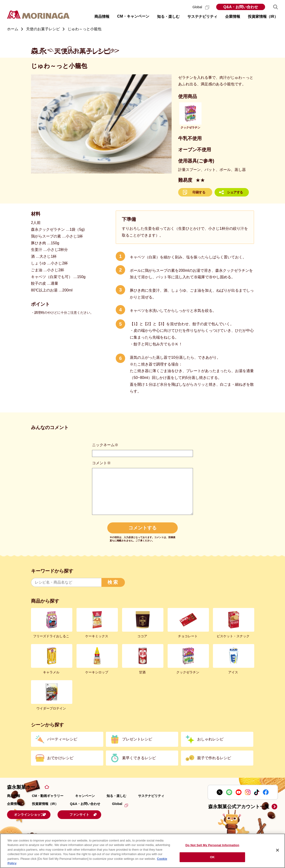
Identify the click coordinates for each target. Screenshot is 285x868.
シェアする (235, 192)
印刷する (199, 192)
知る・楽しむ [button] (168, 17)
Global (201, 7)
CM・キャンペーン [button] (133, 16)
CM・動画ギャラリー (48, 796)
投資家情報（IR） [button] (263, 17)
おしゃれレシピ (210, 739)
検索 (113, 582)
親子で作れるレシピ (214, 758)
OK (212, 857)
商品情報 (14, 796)
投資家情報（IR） (45, 804)
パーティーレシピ (62, 739)
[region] (142, 851)
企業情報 (14, 804)
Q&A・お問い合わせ (241, 7)
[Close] (277, 850)
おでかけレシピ (60, 758)
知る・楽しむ (116, 796)
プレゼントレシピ (137, 739)
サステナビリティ (151, 796)
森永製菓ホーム (23, 787)
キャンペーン (85, 796)
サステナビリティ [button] (202, 17)
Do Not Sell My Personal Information (212, 845)
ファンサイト (97, 814)
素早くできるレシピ (139, 758)
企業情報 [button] (233, 17)
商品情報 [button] (102, 17)
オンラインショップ (36, 814)
